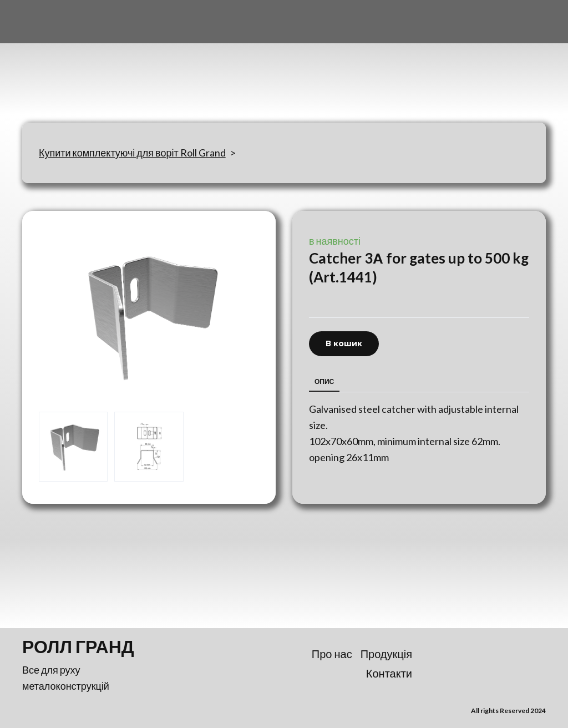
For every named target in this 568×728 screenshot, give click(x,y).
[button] (344, 344)
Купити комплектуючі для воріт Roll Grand (132, 153)
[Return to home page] (77, 62)
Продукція (386, 654)
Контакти (389, 673)
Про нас (332, 654)
